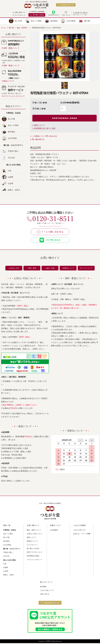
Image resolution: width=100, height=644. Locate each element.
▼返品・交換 (50, 269)
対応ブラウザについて (35, 553)
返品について (40, 125)
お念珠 (10, 183)
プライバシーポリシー (35, 560)
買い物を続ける (38, 139)
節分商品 (54, 21)
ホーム (3, 28)
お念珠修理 (54, 531)
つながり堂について (47, 591)
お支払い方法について (35, 535)
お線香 (10, 177)
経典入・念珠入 (14, 190)
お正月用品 (71, 21)
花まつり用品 (36, 21)
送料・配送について (11, 48)
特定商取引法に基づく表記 (45, 128)
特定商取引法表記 (33, 557)
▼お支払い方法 (14, 269)
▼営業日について (68, 269)
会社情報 (43, 587)
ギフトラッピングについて (14, 96)
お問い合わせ (45, 595)
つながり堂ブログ (79, 531)
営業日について (32, 542)
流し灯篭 (18, 21)
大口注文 (11, 158)
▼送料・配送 (32, 269)
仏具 (10, 171)
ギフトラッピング (86, 269)
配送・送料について (34, 531)
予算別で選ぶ (13, 151)
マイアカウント (20, 15)
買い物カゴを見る (33, 549)
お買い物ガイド (20, 12)
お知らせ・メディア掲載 (82, 535)
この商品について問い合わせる (44, 136)
